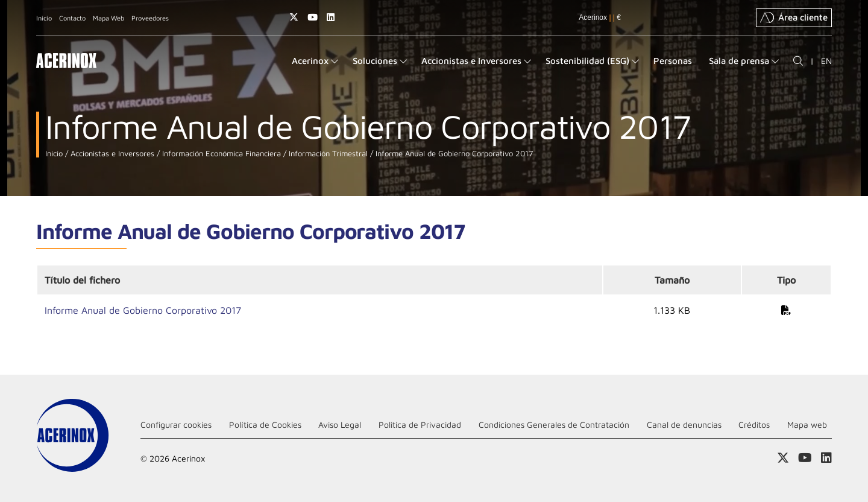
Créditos (754, 424)
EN (826, 61)
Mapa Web (108, 18)
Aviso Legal (340, 424)
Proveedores (150, 18)
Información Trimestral (327, 154)
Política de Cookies (265, 424)
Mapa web (807, 424)
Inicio (44, 18)
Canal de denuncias (684, 424)
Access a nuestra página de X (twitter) (294, 17)
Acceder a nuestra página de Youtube (313, 17)
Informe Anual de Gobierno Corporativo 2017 (453, 154)
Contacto (72, 18)
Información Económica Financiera (220, 154)
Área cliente (794, 17)
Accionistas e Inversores (111, 154)
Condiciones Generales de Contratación (554, 424)
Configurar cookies (176, 424)
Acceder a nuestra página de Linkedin (331, 17)
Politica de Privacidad (420, 424)
